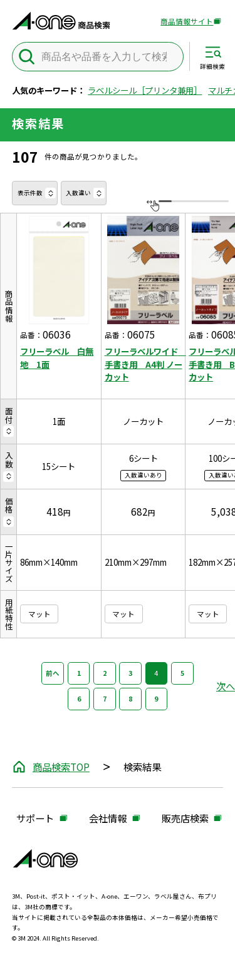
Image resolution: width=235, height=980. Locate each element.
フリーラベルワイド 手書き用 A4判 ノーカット (144, 364)
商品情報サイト (187, 22)
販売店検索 (185, 819)
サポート (35, 819)
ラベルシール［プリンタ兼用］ (145, 90)
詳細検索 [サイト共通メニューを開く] (212, 66)
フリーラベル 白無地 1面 (57, 357)
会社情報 (108, 819)
